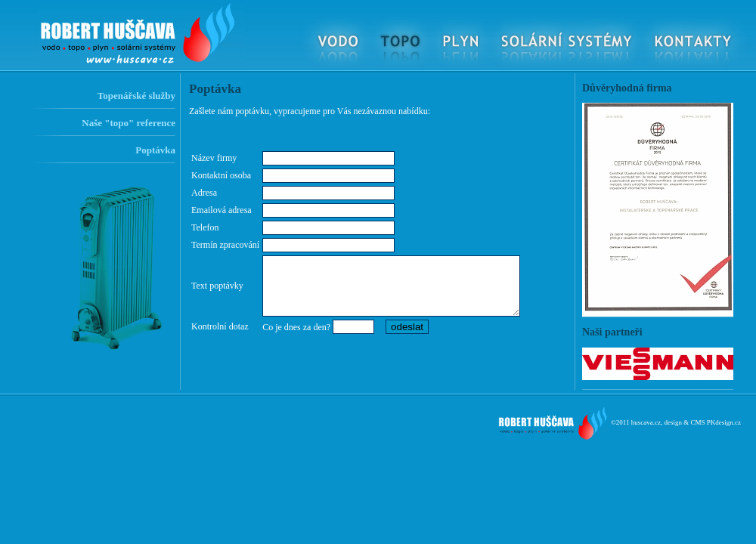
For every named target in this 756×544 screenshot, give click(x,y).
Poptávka (155, 150)
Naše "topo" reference (129, 123)
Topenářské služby (136, 96)
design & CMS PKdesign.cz (702, 422)
